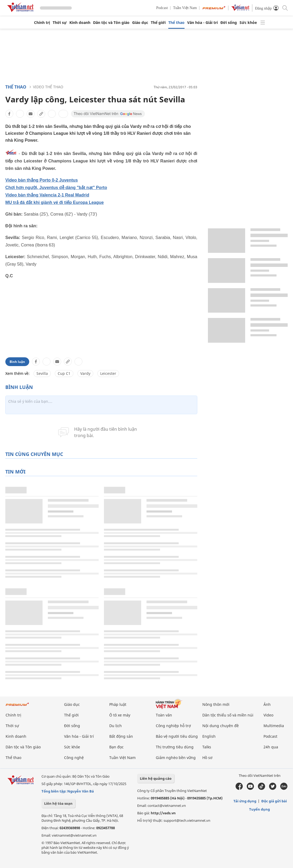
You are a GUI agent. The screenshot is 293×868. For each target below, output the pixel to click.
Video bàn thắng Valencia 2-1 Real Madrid (47, 195)
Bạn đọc (116, 747)
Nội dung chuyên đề (221, 726)
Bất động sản (121, 736)
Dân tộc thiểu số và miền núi (228, 715)
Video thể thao (48, 87)
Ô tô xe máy (120, 715)
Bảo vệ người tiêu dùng (177, 736)
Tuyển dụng (259, 809)
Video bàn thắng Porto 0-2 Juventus (42, 180)
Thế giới (158, 23)
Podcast (162, 8)
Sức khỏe (248, 23)
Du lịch (116, 726)
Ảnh (267, 704)
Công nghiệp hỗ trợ (173, 726)
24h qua (271, 747)
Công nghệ (74, 758)
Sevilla (42, 373)
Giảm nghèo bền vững (176, 758)
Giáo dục (140, 23)
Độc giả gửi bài (274, 801)
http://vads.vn (163, 813)
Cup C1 (64, 373)
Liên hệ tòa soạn (58, 803)
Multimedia (274, 726)
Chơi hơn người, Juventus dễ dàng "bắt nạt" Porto (56, 188)
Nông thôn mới (216, 704)
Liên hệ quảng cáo (156, 778)
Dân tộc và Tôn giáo (111, 23)
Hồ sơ (207, 758)
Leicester (108, 373)
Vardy (85, 373)
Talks (207, 747)
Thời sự (60, 23)
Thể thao (176, 23)
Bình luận (17, 362)
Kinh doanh (80, 23)
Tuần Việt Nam (185, 8)
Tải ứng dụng (245, 801)
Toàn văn (164, 715)
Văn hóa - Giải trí (202, 23)
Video (268, 715)
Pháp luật (118, 704)
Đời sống (229, 23)
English (209, 736)
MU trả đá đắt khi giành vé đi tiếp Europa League (55, 202)
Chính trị (42, 23)
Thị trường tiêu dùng (175, 747)
